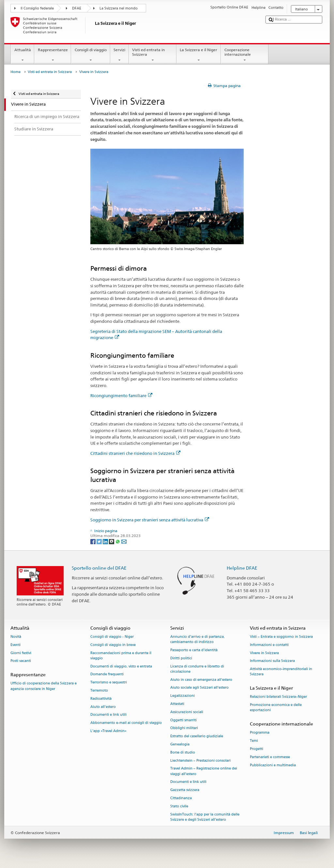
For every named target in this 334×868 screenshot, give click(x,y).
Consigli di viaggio (91, 55)
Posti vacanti (21, 661)
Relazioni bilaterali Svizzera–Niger (278, 697)
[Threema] (112, 541)
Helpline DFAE (242, 568)
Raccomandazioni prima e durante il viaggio (121, 656)
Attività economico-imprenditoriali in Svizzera (281, 672)
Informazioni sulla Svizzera (272, 661)
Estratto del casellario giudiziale (197, 736)
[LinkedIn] (106, 541)
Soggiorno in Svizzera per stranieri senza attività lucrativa (150, 520)
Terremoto (99, 690)
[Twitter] (100, 541)
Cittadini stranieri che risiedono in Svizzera (135, 453)
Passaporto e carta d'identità (194, 650)
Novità (16, 637)
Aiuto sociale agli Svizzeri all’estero (199, 688)
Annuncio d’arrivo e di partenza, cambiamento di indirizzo (197, 639)
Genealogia (180, 744)
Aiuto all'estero (103, 707)
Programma (260, 733)
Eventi (15, 645)
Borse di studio (183, 752)
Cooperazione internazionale (245, 55)
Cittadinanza (181, 798)
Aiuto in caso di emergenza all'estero (201, 680)
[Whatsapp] (118, 541)
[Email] (124, 541)
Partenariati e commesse (270, 757)
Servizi (120, 55)
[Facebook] (93, 541)
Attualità (23, 55)
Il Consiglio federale (37, 8)
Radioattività (101, 699)
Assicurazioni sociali (187, 712)
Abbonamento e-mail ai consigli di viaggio (126, 723)
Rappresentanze (53, 55)
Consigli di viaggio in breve (113, 645)
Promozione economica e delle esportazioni (276, 708)
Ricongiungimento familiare (121, 396)
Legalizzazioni (182, 696)
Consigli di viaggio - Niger (112, 637)
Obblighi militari (184, 728)
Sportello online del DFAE (99, 568)
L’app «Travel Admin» (108, 731)
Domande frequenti (107, 674)
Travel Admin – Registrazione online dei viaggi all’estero (204, 771)
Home (15, 72)
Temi (254, 741)
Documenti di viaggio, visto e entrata (121, 666)
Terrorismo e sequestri (109, 683)
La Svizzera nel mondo (119, 8)
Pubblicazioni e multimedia (273, 765)
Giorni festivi (21, 653)
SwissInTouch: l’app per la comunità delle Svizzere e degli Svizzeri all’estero (205, 817)
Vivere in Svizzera (264, 653)
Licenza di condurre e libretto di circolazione (197, 669)
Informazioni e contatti (269, 645)
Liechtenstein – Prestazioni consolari (200, 761)
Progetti (257, 749)
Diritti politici (181, 658)
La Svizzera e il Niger (199, 55)
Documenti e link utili (108, 715)
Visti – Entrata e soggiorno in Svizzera (281, 637)
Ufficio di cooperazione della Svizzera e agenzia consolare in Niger (44, 686)
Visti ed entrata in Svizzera (153, 55)
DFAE (77, 8)
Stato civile (179, 806)
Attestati (177, 704)
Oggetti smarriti (183, 720)
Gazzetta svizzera (185, 790)
